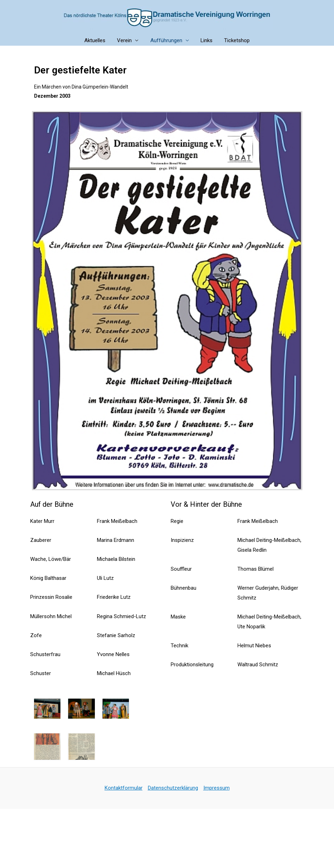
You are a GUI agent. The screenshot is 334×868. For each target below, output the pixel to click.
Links (205, 40)
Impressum (217, 788)
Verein (126, 40)
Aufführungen (166, 40)
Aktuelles (97, 40)
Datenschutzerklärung (173, 788)
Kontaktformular (124, 788)
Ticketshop (235, 40)
